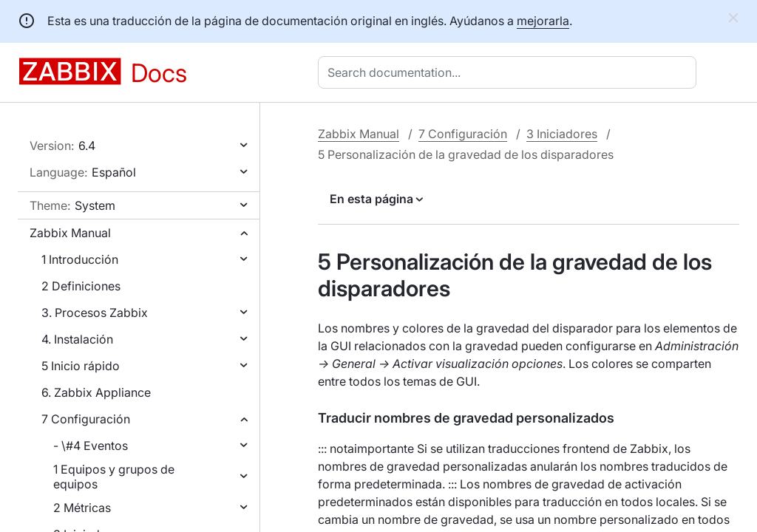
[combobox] (510, 72)
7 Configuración (86, 419)
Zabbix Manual (70, 233)
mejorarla (543, 21)
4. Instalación (77, 339)
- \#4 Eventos (91, 446)
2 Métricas (82, 508)
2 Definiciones (81, 286)
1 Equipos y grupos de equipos (114, 477)
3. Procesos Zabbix (95, 313)
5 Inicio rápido (81, 366)
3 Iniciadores (562, 134)
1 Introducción (80, 259)
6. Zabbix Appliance (96, 392)
